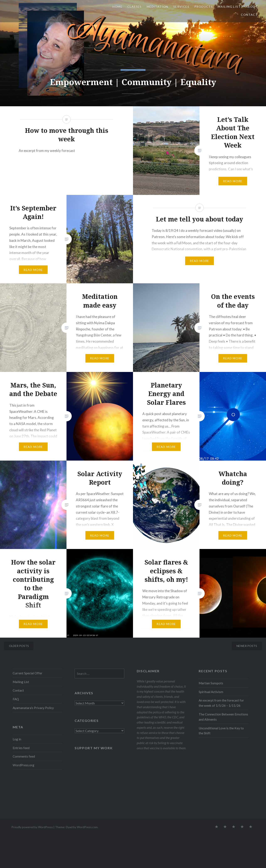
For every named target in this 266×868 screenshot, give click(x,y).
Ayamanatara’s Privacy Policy (33, 708)
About (252, 7)
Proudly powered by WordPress (32, 827)
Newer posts (247, 646)
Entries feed (21, 748)
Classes (135, 7)
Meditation (158, 7)
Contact (249, 15)
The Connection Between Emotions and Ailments (223, 717)
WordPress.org (23, 765)
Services (181, 7)
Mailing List (229, 7)
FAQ (16, 699)
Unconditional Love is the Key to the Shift (221, 731)
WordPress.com (87, 827)
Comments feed (24, 756)
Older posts (19, 646)
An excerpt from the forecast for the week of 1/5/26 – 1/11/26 (221, 703)
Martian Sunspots (211, 683)
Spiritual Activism (211, 692)
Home (117, 7)
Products (204, 7)
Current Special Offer (28, 673)
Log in (17, 739)
